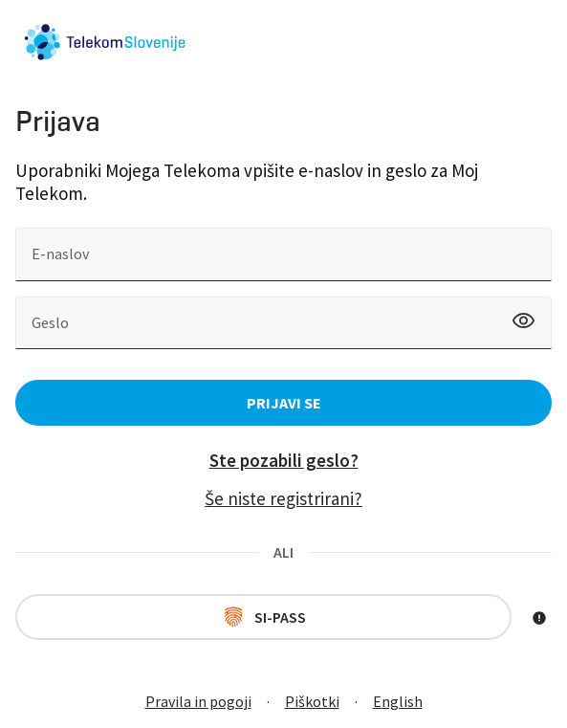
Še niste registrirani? (283, 498)
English (398, 701)
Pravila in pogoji (198, 701)
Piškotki (312, 701)
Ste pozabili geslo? (284, 460)
